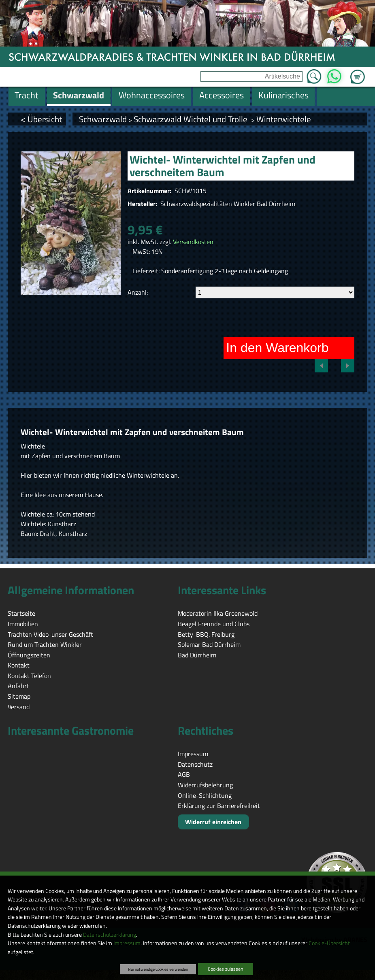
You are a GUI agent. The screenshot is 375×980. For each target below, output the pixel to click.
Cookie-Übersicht (329, 943)
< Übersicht (41, 119)
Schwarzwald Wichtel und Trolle (192, 119)
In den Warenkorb (277, 348)
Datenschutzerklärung (110, 935)
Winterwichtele (284, 119)
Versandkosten (193, 242)
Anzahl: (138, 292)
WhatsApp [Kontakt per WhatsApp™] (334, 74)
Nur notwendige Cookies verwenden (158, 969)
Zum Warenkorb (358, 72)
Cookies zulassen (225, 969)
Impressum (127, 943)
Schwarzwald (103, 119)
